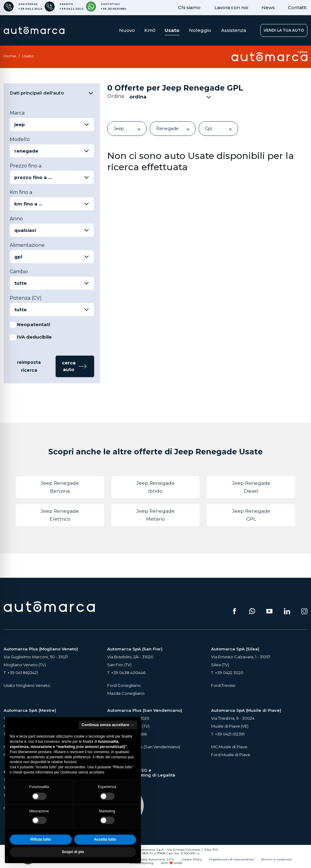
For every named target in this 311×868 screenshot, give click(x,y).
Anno (16, 219)
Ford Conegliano (124, 685)
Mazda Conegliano (126, 693)
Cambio (19, 272)
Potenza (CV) (26, 298)
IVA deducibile (34, 337)
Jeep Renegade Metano (155, 515)
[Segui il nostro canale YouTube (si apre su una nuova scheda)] (269, 611)
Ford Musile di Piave (231, 755)
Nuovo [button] (127, 30)
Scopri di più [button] (73, 852)
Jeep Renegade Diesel (251, 487)
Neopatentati (34, 324)
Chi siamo (189, 7)
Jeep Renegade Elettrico (60, 515)
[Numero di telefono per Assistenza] (23, 7)
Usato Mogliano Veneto (27, 685)
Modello (20, 139)
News (268, 7)
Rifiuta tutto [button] (41, 839)
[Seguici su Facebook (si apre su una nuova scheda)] (234, 611)
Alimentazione (27, 245)
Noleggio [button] (200, 30)
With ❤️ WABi (171, 863)
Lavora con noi (231, 7)
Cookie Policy (192, 859)
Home (10, 56)
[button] (75, 366)
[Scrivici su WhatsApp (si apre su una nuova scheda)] (252, 611)
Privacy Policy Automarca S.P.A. (151, 859)
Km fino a (21, 192)
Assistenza (234, 30)
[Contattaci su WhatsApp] (106, 7)
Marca (17, 113)
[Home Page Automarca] (34, 30)
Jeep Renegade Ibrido (155, 487)
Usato (172, 30)
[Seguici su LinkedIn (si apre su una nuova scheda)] (287, 611)
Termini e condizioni (277, 859)
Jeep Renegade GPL (251, 515)
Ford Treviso (223, 685)
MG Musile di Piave (229, 747)
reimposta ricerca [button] (29, 366)
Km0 (150, 30)
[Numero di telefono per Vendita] (64, 7)
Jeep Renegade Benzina (60, 487)
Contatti (297, 7)
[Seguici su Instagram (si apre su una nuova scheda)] (304, 611)
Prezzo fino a (26, 166)
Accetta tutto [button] (105, 839)
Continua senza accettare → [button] (108, 725)
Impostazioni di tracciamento (231, 859)
